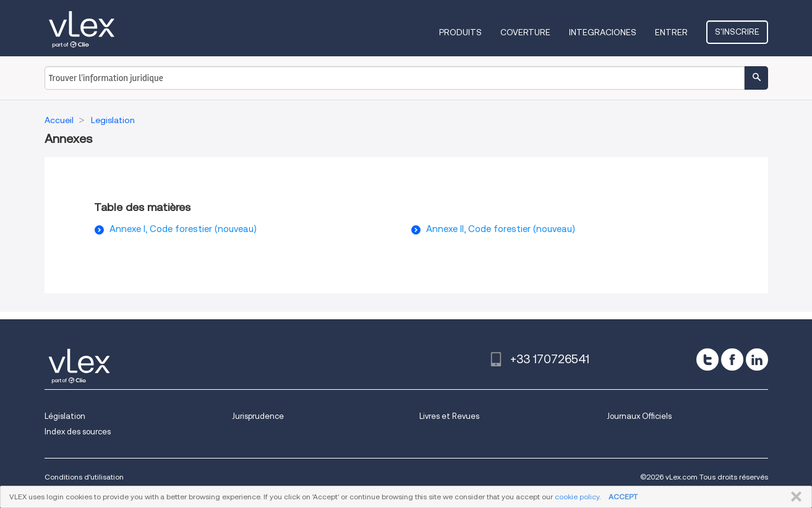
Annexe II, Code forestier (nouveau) (501, 229)
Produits (460, 32)
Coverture (525, 32)
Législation (65, 416)
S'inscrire (737, 32)
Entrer (671, 32)
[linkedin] (757, 359)
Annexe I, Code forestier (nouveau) (183, 229)
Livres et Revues (449, 416)
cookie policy (577, 497)
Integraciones (603, 32)
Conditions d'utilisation (84, 477)
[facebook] (732, 359)
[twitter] (707, 359)
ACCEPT (623, 497)
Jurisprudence (258, 416)
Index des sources (78, 432)
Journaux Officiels (639, 416)
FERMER (794, 497)
